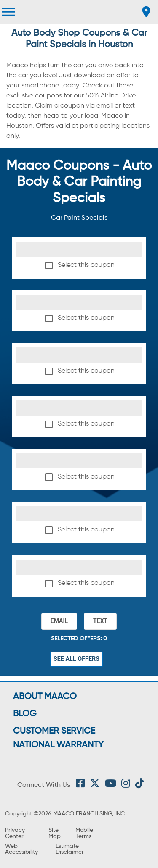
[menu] (8, 12)
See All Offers (77, 659)
